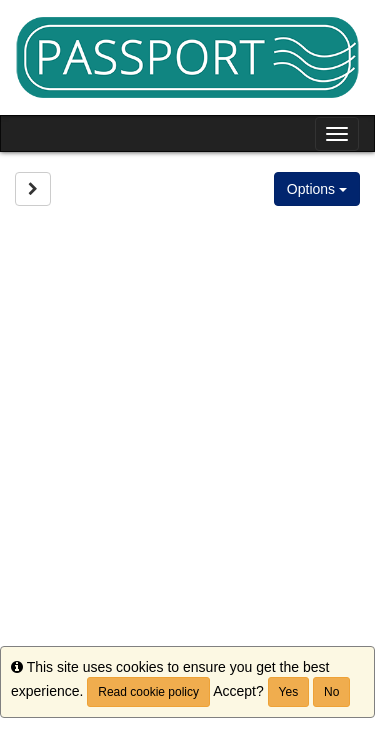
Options (317, 189)
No (331, 692)
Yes (289, 692)
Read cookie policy (148, 692)
